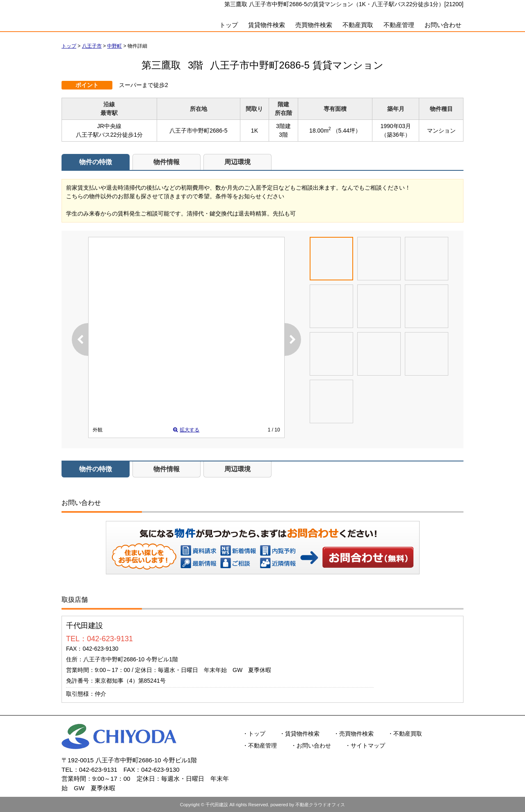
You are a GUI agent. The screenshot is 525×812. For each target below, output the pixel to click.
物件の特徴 (96, 162)
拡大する (186, 430)
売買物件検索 (314, 25)
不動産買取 (358, 25)
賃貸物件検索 (267, 25)
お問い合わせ (443, 25)
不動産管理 (399, 25)
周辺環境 (237, 162)
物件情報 (167, 162)
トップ (229, 25)
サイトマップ (368, 745)
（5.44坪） (347, 131)
